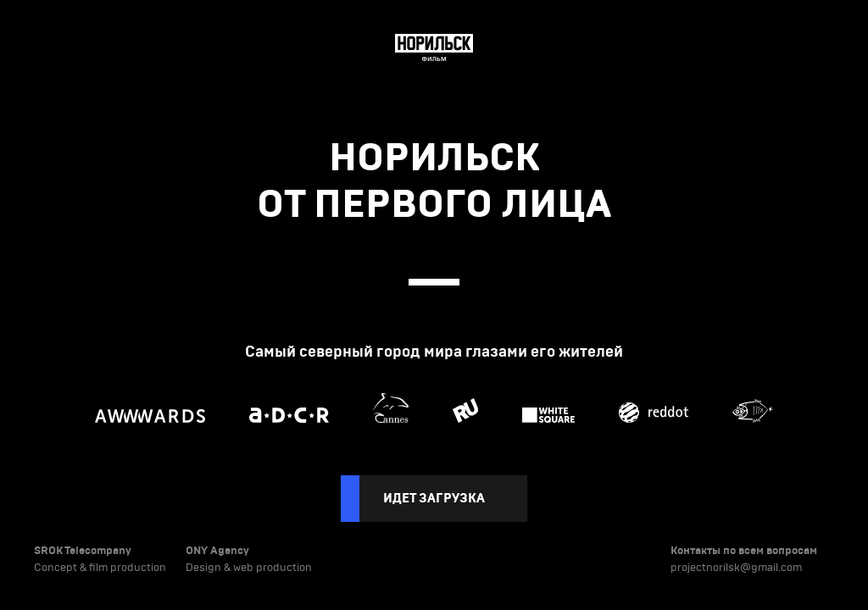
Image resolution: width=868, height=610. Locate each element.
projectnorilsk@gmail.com (736, 568)
